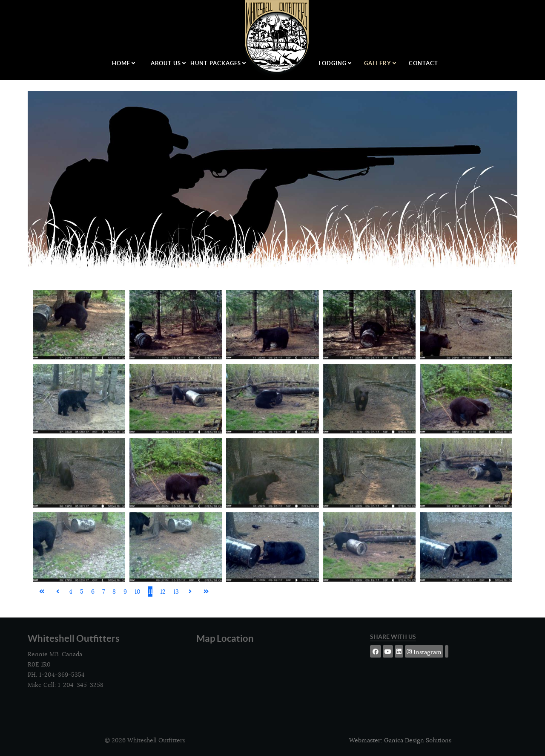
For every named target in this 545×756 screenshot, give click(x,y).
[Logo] (277, 39)
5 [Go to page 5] (82, 592)
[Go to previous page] (58, 592)
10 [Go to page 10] (138, 592)
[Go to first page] (42, 592)
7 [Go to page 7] (103, 592)
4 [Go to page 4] (71, 592)
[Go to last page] (206, 592)
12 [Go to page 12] (163, 592)
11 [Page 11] (150, 592)
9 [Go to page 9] (125, 592)
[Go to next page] (190, 592)
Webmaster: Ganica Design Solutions (400, 740)
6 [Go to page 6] (93, 592)
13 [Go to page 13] (176, 592)
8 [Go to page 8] (114, 592)
